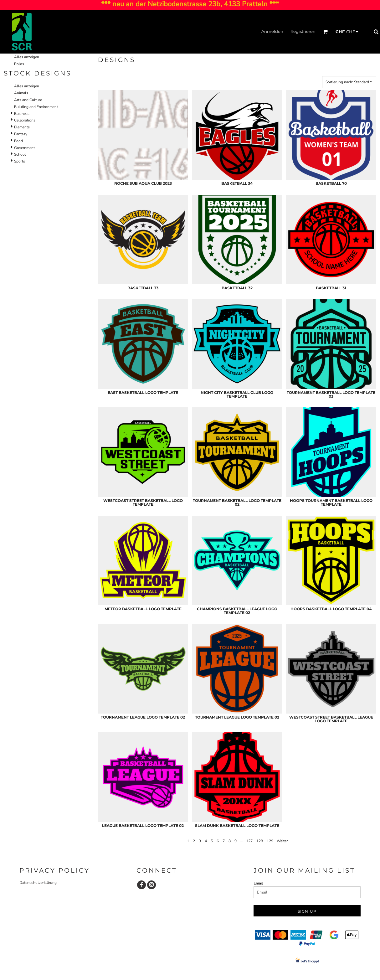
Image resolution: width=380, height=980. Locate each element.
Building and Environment (36, 107)
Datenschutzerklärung (38, 883)
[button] (325, 32)
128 (260, 841)
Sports (20, 161)
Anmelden (272, 31)
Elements (22, 127)
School (20, 154)
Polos (19, 64)
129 (270, 841)
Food (18, 141)
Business (22, 114)
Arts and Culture (28, 100)
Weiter (282, 841)
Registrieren (303, 31)
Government (24, 148)
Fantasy (21, 134)
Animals (21, 93)
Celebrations (25, 120)
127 (249, 841)
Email (258, 883)
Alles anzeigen (27, 57)
